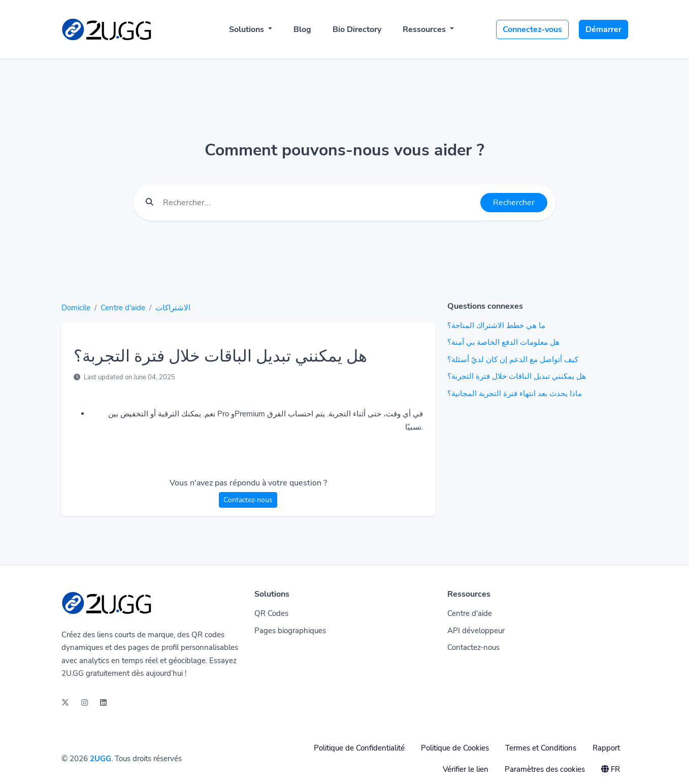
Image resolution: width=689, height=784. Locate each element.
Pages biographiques (290, 631)
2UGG (101, 759)
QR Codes (271, 613)
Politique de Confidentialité (359, 748)
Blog (302, 29)
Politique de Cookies (455, 748)
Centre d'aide (123, 308)
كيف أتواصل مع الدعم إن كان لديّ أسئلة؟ (513, 360)
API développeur (476, 631)
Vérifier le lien (466, 769)
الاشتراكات (173, 308)
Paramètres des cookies (545, 769)
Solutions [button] (248, 29)
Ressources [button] (425, 29)
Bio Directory (357, 29)
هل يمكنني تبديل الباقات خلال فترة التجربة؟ (517, 376)
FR (611, 769)
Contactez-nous (248, 500)
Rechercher (514, 203)
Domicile (76, 308)
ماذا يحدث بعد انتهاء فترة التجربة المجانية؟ (515, 394)
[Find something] (319, 203)
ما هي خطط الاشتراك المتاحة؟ (496, 325)
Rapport (606, 748)
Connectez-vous (532, 29)
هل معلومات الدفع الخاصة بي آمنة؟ (503, 342)
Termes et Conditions (541, 748)
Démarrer (603, 29)
